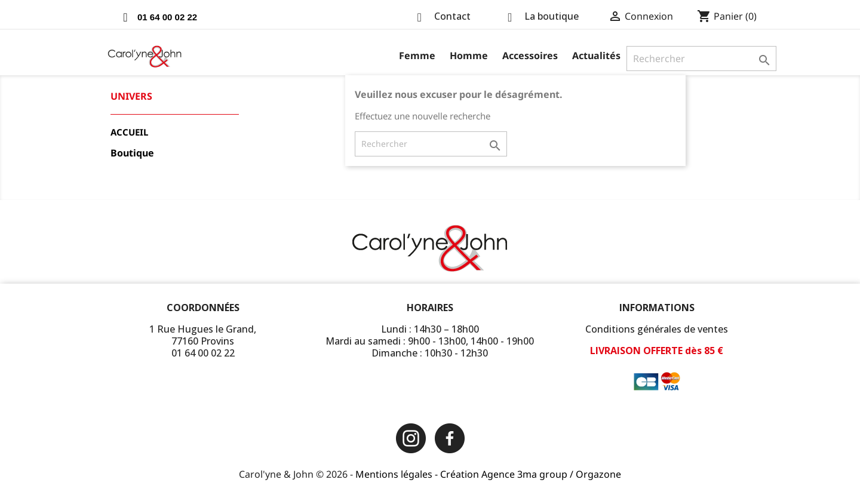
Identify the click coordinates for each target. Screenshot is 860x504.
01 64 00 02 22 (167, 17)
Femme (417, 56)
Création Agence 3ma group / (508, 474)
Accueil (129, 132)
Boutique (132, 153)
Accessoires (530, 56)
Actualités (596, 56)
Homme (469, 56)
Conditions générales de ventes (657, 329)
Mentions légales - (398, 474)
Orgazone (598, 474)
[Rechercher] (701, 59)
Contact (452, 16)
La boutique (552, 16)
